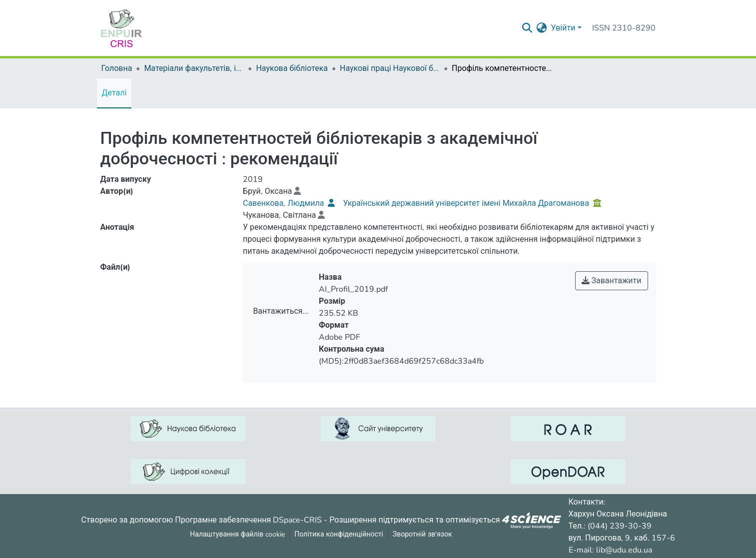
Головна (117, 68)
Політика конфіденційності (339, 534)
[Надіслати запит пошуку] (527, 28)
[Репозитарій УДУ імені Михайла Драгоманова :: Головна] (121, 28)
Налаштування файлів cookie (237, 534)
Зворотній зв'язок (422, 534)
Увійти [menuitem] (563, 28)
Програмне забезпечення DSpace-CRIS (248, 520)
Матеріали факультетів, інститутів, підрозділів (194, 68)
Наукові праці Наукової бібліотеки (390, 68)
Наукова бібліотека (292, 68)
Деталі (114, 93)
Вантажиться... (281, 311)
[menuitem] (541, 28)
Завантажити (612, 281)
